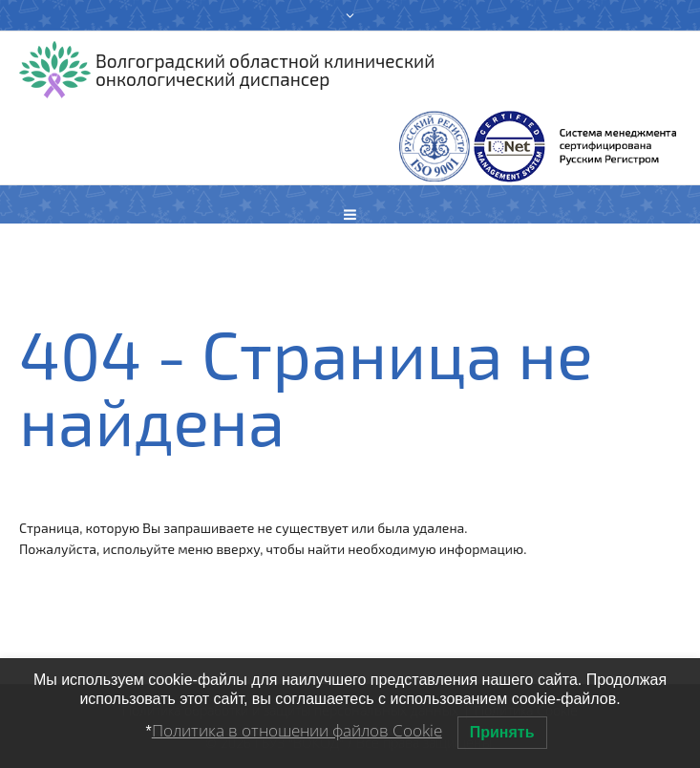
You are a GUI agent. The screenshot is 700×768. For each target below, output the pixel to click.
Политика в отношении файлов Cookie (297, 730)
